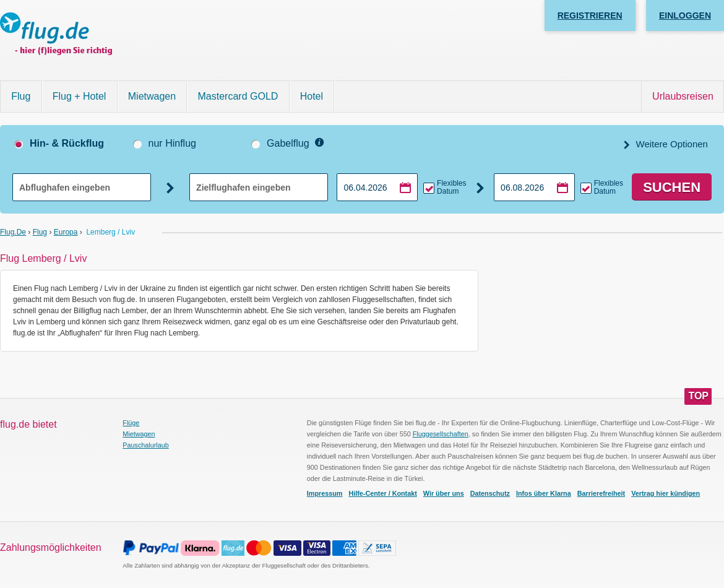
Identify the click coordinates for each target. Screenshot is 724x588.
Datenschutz (490, 493)
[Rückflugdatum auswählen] (534, 187)
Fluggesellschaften (441, 434)
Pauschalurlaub (145, 445)
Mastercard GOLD (238, 96)
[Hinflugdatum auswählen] (377, 187)
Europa (66, 232)
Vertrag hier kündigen (666, 493)
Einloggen (685, 15)
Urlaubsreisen (683, 96)
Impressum (325, 493)
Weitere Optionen (670, 144)
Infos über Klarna (544, 493)
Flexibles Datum (451, 188)
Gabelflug (288, 143)
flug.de (13, 232)
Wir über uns (444, 493)
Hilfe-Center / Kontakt (382, 493)
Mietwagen (152, 96)
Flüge (131, 423)
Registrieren (590, 15)
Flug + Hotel (80, 96)
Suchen (672, 187)
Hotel (312, 96)
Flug (21, 96)
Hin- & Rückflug (67, 143)
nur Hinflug (172, 143)
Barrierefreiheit (601, 493)
